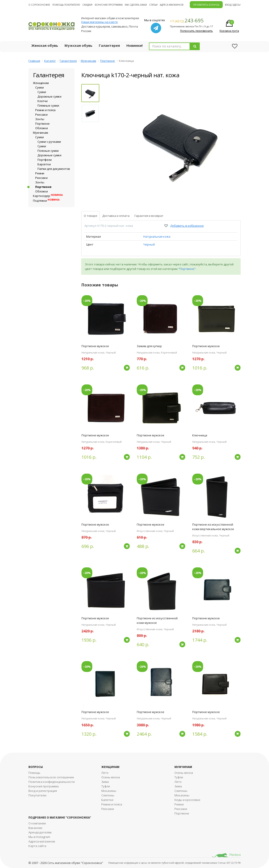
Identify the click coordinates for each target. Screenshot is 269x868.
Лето (105, 773)
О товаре (90, 216)
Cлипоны (181, 791)
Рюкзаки (41, 115)
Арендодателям (40, 832)
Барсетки (44, 164)
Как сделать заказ (136, 5)
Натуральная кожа (157, 236)
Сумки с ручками (49, 142)
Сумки (39, 87)
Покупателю (37, 795)
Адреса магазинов (172, 5)
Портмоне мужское (95, 346)
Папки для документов (54, 169)
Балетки (107, 800)
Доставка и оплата (116, 216)
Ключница (200, 435)
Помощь (34, 773)
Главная (34, 61)
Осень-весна (111, 777)
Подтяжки (46, 201)
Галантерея (109, 45)
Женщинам (41, 83)
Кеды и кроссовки (187, 800)
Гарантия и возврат (149, 216)
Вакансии (35, 828)
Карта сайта (37, 846)
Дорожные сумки (49, 96)
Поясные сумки (48, 151)
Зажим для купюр (149, 346)
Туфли (106, 786)
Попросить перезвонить (196, 31)
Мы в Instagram (39, 837)
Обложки (42, 128)
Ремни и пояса (45, 110)
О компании (37, 823)
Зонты (40, 119)
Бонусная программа (109, 5)
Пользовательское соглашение (51, 777)
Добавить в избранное (187, 226)
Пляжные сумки (48, 105)
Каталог (50, 61)
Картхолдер (48, 196)
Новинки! (134, 45)
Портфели (45, 160)
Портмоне (108, 61)
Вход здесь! (233, 5)
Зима (105, 782)
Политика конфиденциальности (52, 782)
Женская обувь (45, 45)
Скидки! (87, 5)
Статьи (153, 5)
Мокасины (109, 791)
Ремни (40, 173)
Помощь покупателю (66, 5)
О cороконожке (39, 5)
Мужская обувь (78, 45)
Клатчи (43, 101)
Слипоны (108, 795)
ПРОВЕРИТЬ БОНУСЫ (206, 5)
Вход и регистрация (43, 791)
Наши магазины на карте (100, 22)
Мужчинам (88, 61)
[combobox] (169, 46)
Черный (149, 244)
